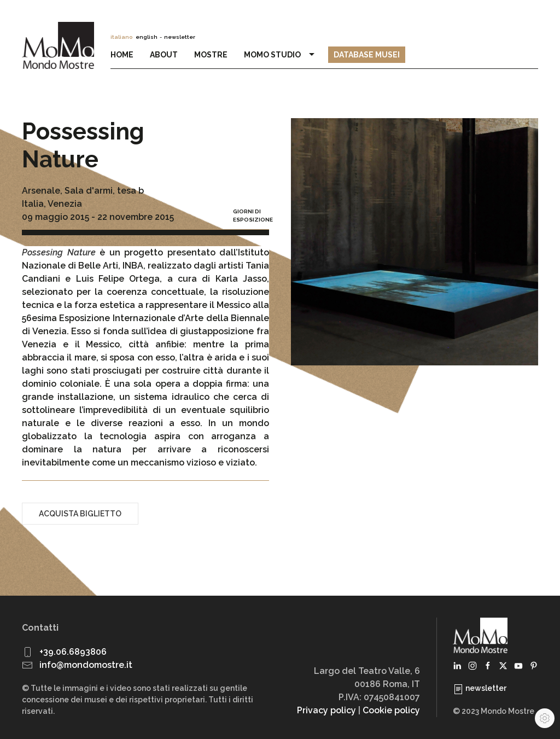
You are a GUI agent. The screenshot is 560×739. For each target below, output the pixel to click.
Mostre (211, 55)
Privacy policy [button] (326, 710)
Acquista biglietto (80, 514)
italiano (121, 37)
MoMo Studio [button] (281, 55)
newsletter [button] (180, 37)
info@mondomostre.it (86, 665)
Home (122, 55)
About (164, 55)
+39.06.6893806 (73, 652)
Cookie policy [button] (391, 710)
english (147, 37)
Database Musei (367, 55)
